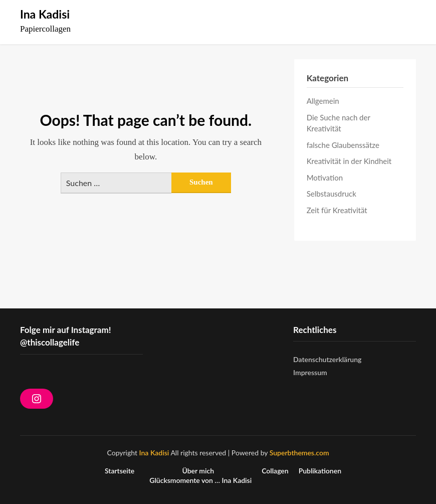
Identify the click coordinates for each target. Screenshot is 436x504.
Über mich (198, 471)
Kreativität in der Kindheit (349, 161)
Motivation (325, 178)
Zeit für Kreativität (337, 210)
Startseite (120, 471)
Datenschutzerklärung (327, 359)
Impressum (310, 372)
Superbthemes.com (299, 453)
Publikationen (320, 471)
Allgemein (323, 101)
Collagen (275, 471)
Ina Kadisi (45, 14)
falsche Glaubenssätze (343, 145)
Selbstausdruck (332, 194)
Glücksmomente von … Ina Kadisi (200, 480)
